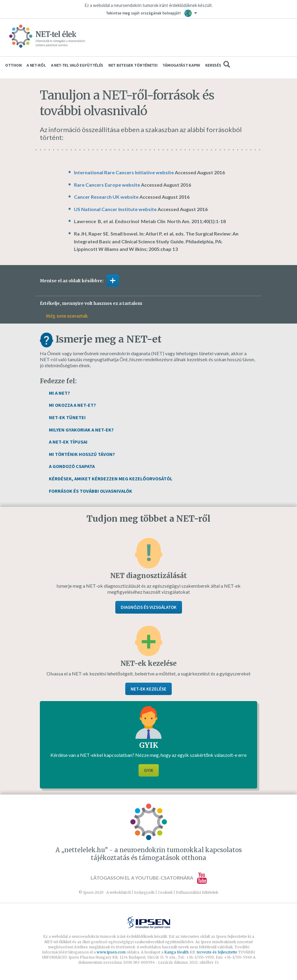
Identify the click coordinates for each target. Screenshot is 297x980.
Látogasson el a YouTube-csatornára (149, 878)
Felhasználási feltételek (197, 892)
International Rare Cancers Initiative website (124, 172)
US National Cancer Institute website (115, 209)
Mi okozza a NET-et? (72, 405)
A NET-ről (36, 65)
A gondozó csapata (72, 466)
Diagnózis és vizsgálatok (149, 607)
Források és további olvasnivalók (91, 491)
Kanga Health (176, 952)
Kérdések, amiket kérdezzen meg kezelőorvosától (111, 479)
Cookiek (165, 892)
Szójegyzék (144, 892)
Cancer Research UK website (106, 197)
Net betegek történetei (133, 65)
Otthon (13, 65)
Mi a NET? (59, 393)
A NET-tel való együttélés (77, 65)
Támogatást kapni (181, 65)
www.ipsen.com (112, 952)
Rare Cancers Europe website (107, 185)
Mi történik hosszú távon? (82, 454)
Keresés (218, 64)
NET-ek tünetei (67, 417)
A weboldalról (118, 892)
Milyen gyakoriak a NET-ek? (81, 430)
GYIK (149, 770)
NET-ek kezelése (148, 689)
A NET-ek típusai (68, 442)
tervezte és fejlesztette (217, 952)
